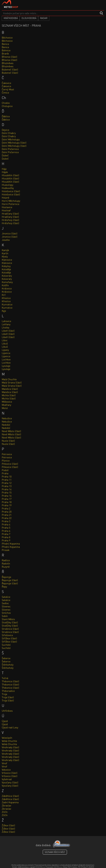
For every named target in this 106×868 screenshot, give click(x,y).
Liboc (5, 340)
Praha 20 (7, 512)
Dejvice (5, 130)
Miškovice (7, 402)
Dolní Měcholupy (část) (14, 142)
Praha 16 (7, 496)
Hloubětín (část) (10, 175)
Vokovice (6, 770)
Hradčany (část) (10, 213)
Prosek (6, 550)
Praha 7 (6, 534)
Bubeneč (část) (10, 69)
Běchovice (7, 37)
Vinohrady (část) (10, 747)
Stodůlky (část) (10, 622)
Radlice (6, 560)
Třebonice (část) (10, 681)
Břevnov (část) (9, 57)
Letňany (6, 324)
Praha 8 (6, 537)
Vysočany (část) (10, 782)
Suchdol (6, 645)
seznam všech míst (55, 852)
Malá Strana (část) (12, 382)
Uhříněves (7, 711)
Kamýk (5, 250)
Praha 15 (7, 492)
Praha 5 (6, 528)
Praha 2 (6, 508)
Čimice (5, 92)
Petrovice (7, 454)
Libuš (5, 343)
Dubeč (5, 155)
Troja (4, 694)
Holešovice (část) (11, 191)
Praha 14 (7, 489)
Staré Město (8, 619)
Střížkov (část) (9, 638)
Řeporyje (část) (10, 580)
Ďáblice (6, 116)
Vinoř (5, 763)
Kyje (4, 311)
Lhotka (5, 327)
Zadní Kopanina (10, 802)
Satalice (6, 597)
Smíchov (6, 613)
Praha (5, 473)
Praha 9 (6, 540)
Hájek (5, 172)
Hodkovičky (8, 188)
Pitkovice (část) (10, 464)
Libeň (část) (8, 331)
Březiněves (8, 63)
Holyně (5, 197)
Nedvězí (6, 425)
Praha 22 (7, 518)
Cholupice (7, 106)
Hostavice (7, 207)
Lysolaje (6, 366)
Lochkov (6, 359)
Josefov (6, 240)
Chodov (6, 103)
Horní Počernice (11, 204)
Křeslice (6, 298)
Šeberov (6, 658)
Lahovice (6, 321)
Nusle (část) (8, 441)
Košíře (5, 285)
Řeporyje (6, 577)
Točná (5, 678)
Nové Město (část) (11, 431)
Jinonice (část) (10, 233)
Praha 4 (6, 524)
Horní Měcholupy (11, 201)
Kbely (5, 256)
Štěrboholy (8, 664)
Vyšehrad (7, 779)
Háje (4, 169)
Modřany (6, 405)
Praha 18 (7, 502)
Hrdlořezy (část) (10, 220)
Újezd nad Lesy (10, 727)
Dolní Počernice (10, 149)
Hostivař (6, 210)
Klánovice (7, 260)
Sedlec (5, 603)
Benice (5, 44)
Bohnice (6, 50)
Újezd (5, 721)
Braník (5, 53)
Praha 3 (6, 521)
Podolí (5, 470)
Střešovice (7, 635)
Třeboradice (8, 691)
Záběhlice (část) (10, 796)
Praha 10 (7, 476)
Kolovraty (7, 276)
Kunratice (7, 304)
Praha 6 (6, 531)
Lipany (5, 350)
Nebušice (7, 418)
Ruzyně (6, 567)
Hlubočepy (8, 185)
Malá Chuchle (9, 379)
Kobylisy (6, 266)
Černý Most (8, 89)
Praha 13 (7, 486)
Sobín (5, 616)
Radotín (6, 563)
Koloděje (6, 269)
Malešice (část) (10, 389)
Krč (4, 295)
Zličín (5, 812)
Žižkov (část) (8, 825)
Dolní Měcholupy (11, 139)
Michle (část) (9, 395)
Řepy (4, 586)
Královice (7, 288)
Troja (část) (8, 697)
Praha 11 (7, 480)
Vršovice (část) (10, 773)
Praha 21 (7, 515)
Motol (5, 408)
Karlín (5, 253)
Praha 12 (7, 483)
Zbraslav (6, 805)
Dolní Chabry (9, 133)
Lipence (6, 353)
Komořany (7, 282)
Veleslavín (7, 738)
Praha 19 (7, 505)
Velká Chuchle (9, 741)
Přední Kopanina (11, 543)
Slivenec (6, 606)
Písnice (6, 460)
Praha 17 (7, 499)
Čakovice (6, 83)
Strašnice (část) (10, 629)
